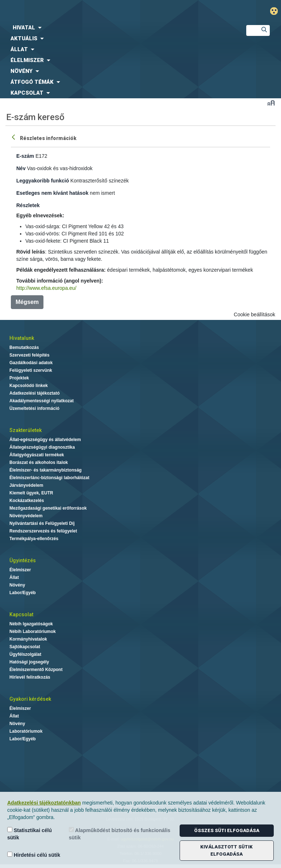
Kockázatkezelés (27, 501)
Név (21, 168)
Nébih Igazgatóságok (31, 624)
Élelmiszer (20, 570)
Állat (14, 577)
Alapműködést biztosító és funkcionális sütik (119, 834)
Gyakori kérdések (30, 699)
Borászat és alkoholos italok (39, 462)
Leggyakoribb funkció (43, 181)
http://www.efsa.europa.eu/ (46, 288)
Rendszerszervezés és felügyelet (43, 531)
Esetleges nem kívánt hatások (52, 193)
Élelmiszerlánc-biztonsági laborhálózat (49, 478)
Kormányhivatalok (28, 639)
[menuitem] (117, 28)
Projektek (19, 378)
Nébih (94, 11)
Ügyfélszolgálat (25, 654)
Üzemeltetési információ (34, 408)
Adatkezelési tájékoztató (35, 393)
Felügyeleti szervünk (31, 370)
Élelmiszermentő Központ (36, 670)
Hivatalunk (22, 338)
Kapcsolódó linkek (29, 386)
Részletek (28, 205)
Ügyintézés (23, 560)
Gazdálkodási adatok (31, 363)
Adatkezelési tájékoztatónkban (44, 803)
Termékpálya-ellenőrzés (34, 539)
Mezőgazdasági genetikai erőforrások (48, 508)
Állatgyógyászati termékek (37, 455)
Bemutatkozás (24, 347)
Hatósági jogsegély (29, 662)
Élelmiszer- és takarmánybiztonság (45, 470)
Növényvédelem (26, 516)
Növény (17, 585)
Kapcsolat (21, 614)
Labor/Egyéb (23, 593)
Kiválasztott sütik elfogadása (227, 850)
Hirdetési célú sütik (34, 855)
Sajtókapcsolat (25, 647)
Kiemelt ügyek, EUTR (31, 493)
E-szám (25, 156)
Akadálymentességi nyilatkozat (41, 401)
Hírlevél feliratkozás (30, 677)
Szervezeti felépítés (30, 355)
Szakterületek (26, 430)
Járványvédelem (26, 485)
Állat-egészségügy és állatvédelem (45, 440)
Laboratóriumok (26, 731)
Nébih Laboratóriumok (33, 632)
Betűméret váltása (271, 103)
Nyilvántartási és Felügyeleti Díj (42, 523)
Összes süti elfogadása (227, 830)
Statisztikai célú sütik (30, 834)
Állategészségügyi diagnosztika (42, 447)
